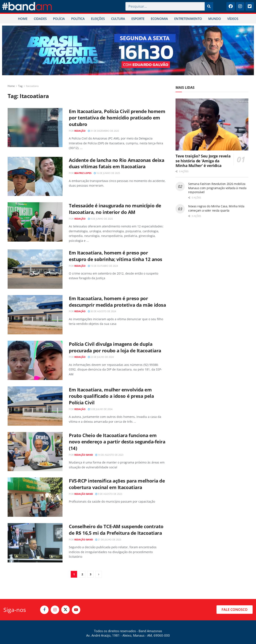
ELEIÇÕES (98, 19)
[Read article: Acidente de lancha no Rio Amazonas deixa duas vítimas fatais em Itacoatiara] (35, 176)
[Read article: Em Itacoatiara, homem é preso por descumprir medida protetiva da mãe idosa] (35, 315)
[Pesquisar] (209, 6)
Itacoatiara (32, 86)
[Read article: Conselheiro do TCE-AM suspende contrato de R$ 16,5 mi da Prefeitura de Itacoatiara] (35, 543)
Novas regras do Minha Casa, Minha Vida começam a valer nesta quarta (216, 208)
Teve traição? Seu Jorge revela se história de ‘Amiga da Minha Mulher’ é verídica (203, 161)
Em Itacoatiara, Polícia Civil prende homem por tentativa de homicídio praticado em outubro (117, 118)
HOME (23, 19)
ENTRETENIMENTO (188, 19)
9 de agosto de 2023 (109, 494)
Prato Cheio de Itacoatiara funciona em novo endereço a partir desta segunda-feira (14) (117, 442)
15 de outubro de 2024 (103, 266)
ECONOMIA (159, 19)
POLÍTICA (78, 19)
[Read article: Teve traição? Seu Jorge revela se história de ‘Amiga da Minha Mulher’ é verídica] (212, 125)
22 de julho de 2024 (101, 357)
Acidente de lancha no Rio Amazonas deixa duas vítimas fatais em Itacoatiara (116, 163)
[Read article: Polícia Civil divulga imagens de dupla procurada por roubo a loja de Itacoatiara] (35, 360)
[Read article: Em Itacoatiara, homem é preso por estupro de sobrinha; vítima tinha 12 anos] (35, 269)
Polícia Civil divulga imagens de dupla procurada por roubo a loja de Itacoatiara (115, 347)
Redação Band (84, 455)
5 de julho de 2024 (100, 409)
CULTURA (118, 19)
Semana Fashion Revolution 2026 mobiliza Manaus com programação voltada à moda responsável (217, 188)
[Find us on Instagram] (55, 610)
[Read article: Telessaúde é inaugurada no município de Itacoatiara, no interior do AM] (35, 222)
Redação (80, 131)
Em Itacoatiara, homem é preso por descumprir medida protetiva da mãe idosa (117, 301)
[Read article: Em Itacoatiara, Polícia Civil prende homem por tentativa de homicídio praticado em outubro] (35, 128)
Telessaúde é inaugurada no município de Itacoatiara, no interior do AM (115, 209)
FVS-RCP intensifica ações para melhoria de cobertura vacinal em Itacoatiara (117, 484)
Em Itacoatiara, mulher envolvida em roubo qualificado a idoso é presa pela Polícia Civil (111, 396)
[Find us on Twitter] (65, 610)
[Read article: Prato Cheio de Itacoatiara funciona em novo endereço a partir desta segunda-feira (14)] (35, 452)
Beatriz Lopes (83, 173)
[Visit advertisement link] (128, 50)
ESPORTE (138, 19)
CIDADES (40, 19)
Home (11, 86)
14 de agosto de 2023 (109, 455)
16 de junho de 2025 (107, 173)
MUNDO (215, 19)
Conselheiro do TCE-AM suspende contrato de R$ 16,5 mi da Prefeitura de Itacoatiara (116, 530)
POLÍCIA (59, 19)
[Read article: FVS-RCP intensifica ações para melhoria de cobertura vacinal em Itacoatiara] (35, 497)
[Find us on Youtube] (76, 610)
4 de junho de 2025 (100, 219)
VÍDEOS (233, 19)
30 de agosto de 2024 (102, 311)
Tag (20, 86)
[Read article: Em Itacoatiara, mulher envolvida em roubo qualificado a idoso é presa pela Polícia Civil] (35, 406)
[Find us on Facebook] (44, 610)
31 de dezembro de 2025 (103, 131)
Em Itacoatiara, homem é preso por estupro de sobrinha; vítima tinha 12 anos (116, 256)
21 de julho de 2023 (108, 539)
